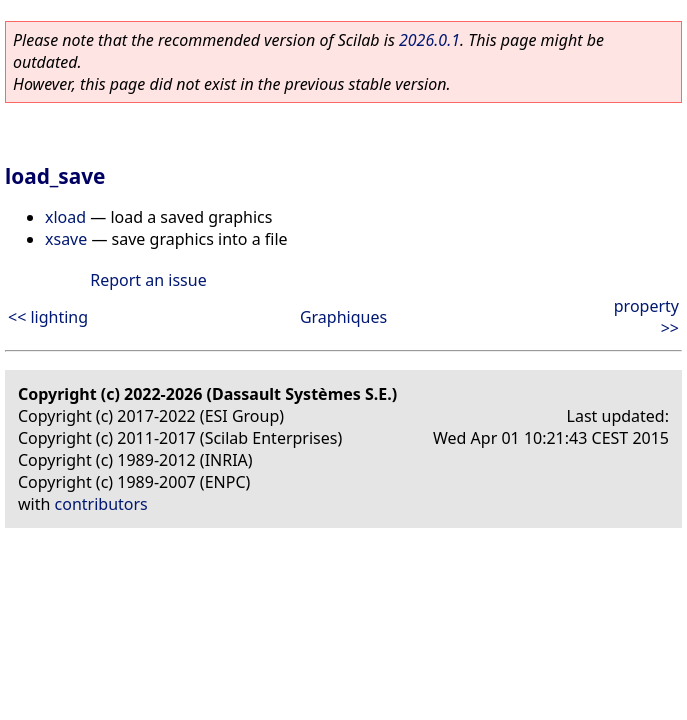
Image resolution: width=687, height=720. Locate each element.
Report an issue (148, 280)
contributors (101, 504)
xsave (66, 239)
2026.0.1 (429, 40)
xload (65, 217)
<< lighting (48, 317)
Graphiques (343, 317)
